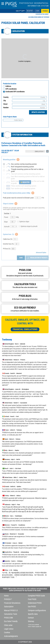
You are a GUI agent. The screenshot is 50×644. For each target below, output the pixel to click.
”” (10, 152)
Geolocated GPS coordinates (13, 92)
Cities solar (8, 625)
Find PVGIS (32, 599)
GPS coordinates (11, 89)
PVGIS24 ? (8, 599)
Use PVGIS (32, 607)
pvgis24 (45, 11)
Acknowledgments (11, 636)
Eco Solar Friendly (11, 621)
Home (6, 596)
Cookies (7, 632)
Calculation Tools (11, 614)
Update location (38, 112)
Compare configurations (37, 610)
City (5, 101)
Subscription (9, 607)
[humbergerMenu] (3, 4)
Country (6, 97)
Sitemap (31, 621)
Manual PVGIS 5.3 (11, 610)
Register (30, 11)
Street (5, 104)
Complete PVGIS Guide (36, 596)
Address (8, 86)
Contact (31, 618)
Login (37, 11)
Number (6, 107)
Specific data (33, 614)
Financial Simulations (25, 329)
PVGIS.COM (8, 618)
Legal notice (9, 629)
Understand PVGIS (35, 603)
